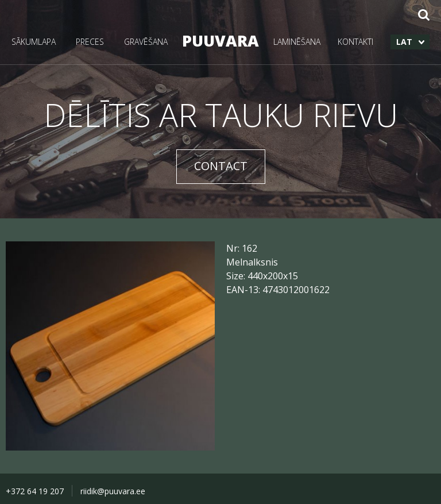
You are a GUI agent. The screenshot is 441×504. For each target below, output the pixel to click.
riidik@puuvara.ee (113, 491)
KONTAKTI (355, 42)
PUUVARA (220, 41)
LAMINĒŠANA (297, 42)
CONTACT (221, 166)
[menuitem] (410, 42)
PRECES (90, 42)
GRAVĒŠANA (146, 42)
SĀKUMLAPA (34, 42)
